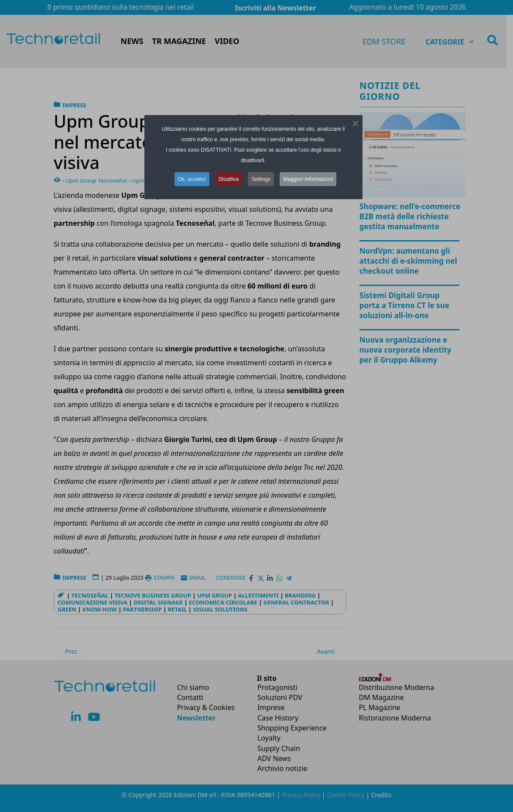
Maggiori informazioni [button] (308, 179)
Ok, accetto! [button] (192, 179)
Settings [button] (261, 179)
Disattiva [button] (229, 179)
